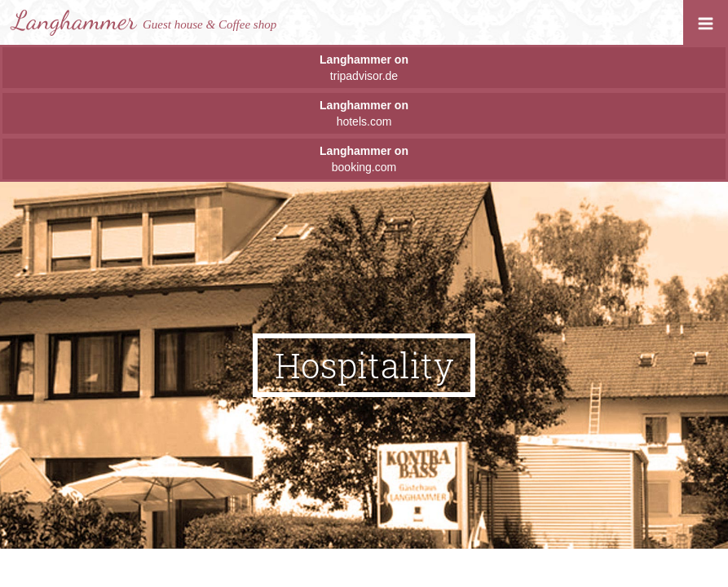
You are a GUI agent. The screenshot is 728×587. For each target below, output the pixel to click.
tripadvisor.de (364, 68)
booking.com (364, 159)
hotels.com (364, 113)
